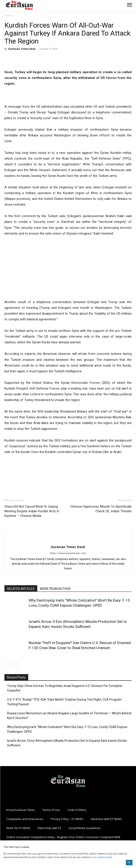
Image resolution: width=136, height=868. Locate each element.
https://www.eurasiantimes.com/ (68, 553)
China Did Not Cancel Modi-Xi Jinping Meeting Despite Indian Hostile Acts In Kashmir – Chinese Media (32, 511)
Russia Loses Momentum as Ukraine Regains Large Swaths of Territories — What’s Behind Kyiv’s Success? (69, 716)
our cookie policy (102, 857)
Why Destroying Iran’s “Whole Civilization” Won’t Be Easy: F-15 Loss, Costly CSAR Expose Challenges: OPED (67, 729)
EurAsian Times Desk (22, 49)
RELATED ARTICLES (21, 589)
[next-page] (14, 664)
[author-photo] (68, 539)
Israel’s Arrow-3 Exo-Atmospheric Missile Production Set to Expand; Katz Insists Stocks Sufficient (67, 743)
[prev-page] (7, 664)
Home (8, 15)
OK (129, 862)
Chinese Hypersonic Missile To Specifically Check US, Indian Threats (101, 509)
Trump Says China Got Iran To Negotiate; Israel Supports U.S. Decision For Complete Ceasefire (65, 688)
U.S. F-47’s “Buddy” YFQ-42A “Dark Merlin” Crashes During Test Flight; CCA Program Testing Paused (64, 702)
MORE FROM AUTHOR (55, 589)
